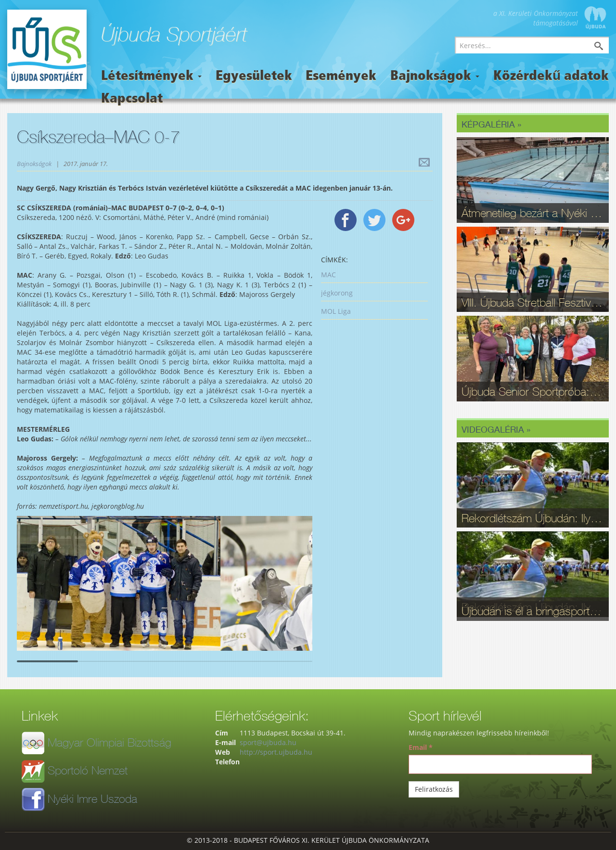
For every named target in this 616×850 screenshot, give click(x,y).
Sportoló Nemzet (88, 770)
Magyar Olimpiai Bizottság (109, 742)
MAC (328, 275)
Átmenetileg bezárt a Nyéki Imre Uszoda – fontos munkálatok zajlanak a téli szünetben (533, 213)
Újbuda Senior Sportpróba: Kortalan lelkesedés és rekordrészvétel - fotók (533, 391)
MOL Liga (336, 311)
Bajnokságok (435, 77)
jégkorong (337, 293)
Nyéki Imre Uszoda (92, 798)
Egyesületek (254, 77)
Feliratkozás (434, 789)
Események (341, 77)
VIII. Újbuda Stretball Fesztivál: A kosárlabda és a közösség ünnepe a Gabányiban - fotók (533, 302)
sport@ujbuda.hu (268, 742)
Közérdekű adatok (551, 77)
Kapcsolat (132, 99)
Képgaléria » (491, 124)
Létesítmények (151, 77)
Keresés (606, 47)
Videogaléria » (496, 429)
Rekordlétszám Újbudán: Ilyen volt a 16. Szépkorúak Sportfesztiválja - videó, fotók (533, 518)
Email (421, 747)
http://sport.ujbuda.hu (276, 752)
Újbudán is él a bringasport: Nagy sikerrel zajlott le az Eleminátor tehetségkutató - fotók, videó (533, 611)
